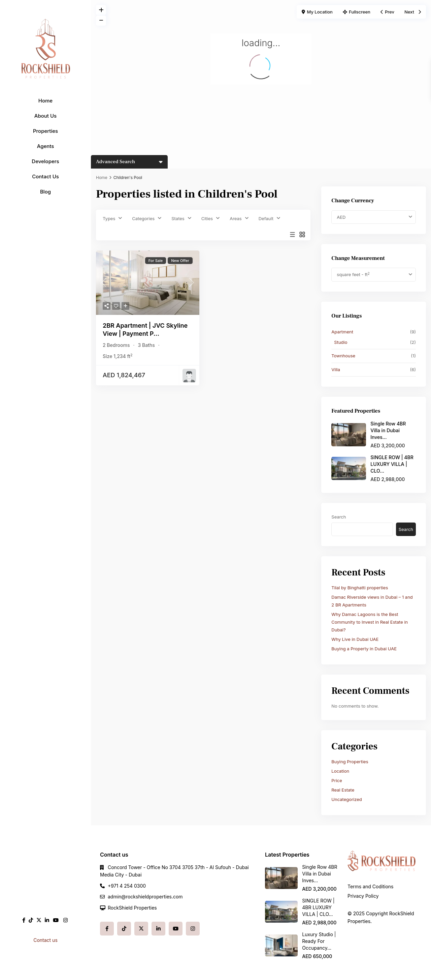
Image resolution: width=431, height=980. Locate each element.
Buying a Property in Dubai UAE (364, 649)
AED (341, 217)
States (178, 218)
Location (340, 771)
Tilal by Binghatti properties (360, 588)
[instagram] (65, 920)
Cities (207, 218)
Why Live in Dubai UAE (355, 639)
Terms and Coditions (370, 886)
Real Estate (343, 790)
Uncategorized (346, 799)
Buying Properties (350, 762)
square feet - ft (353, 275)
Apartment (342, 332)
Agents (46, 146)
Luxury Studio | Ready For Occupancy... (319, 941)
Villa (336, 369)
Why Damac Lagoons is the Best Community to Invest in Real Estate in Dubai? (370, 622)
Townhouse (343, 356)
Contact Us (45, 176)
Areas (236, 218)
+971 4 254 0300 (127, 886)
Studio (341, 342)
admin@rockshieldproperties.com (145, 897)
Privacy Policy (363, 896)
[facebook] (24, 920)
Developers (45, 161)
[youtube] (56, 920)
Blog (45, 192)
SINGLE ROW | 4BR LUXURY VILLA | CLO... (392, 464)
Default (266, 218)
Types (109, 218)
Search (339, 517)
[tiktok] (31, 920)
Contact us (45, 940)
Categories (143, 218)
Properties (45, 131)
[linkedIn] (47, 920)
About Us (45, 116)
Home (45, 101)
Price (337, 780)
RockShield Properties (132, 908)
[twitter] (39, 920)
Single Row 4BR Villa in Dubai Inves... (388, 430)
